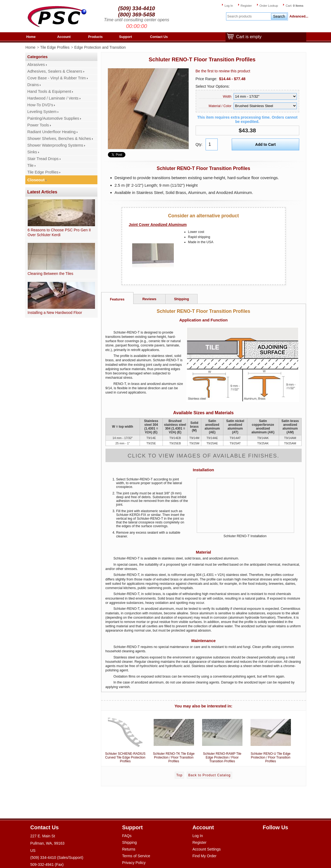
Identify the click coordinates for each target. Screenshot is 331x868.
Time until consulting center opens (137, 20)
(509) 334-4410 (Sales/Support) (57, 858)
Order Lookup (269, 6)
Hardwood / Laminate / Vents (53, 98)
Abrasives (36, 65)
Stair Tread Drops (43, 159)
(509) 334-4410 (137, 8)
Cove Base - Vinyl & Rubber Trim (57, 78)
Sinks (32, 152)
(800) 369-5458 (137, 15)
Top (179, 775)
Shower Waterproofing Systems (55, 145)
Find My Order (204, 856)
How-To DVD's (40, 105)
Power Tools (38, 125)
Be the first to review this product (223, 71)
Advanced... (298, 16)
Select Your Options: (213, 86)
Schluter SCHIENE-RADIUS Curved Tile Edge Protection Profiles (125, 738)
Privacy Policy (134, 863)
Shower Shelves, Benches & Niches (59, 139)
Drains (33, 85)
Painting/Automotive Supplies (53, 118)
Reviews (149, 299)
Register (246, 6)
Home (31, 37)
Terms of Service (136, 856)
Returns (129, 849)
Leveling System (42, 112)
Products (96, 37)
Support (126, 37)
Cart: (294, 6)
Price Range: (207, 79)
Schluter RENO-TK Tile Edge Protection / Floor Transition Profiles (174, 738)
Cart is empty (248, 37)
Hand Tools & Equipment (49, 91)
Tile (31, 165)
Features (117, 299)
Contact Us (159, 37)
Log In (229, 6)
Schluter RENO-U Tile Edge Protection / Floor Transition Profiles (271, 738)
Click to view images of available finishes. (203, 456)
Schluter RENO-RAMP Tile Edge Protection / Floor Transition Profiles (222, 738)
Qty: (199, 144)
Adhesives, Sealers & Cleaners (55, 71)
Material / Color (220, 106)
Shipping (182, 299)
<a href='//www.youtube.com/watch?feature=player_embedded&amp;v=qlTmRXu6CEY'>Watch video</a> (245, 505)
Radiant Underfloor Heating (52, 132)
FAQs (127, 836)
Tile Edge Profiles (55, 47)
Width (227, 97)
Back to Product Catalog (209, 775)
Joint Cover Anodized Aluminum (158, 225)
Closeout (36, 180)
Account (64, 37)
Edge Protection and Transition (100, 47)
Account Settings (207, 849)
